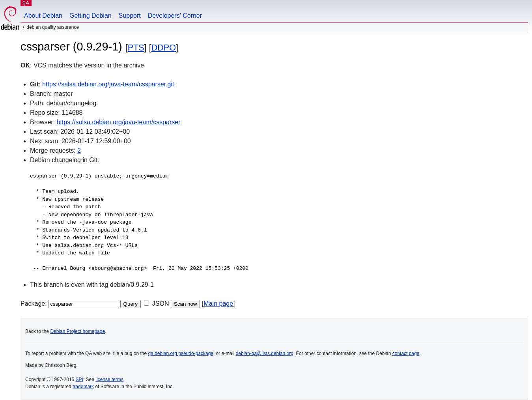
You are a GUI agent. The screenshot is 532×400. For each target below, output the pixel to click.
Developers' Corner (175, 16)
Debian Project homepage (77, 331)
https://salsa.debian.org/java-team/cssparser (119, 122)
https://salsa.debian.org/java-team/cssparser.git (108, 84)
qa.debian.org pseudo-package (181, 353)
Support (130, 16)
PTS (136, 48)
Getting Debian (91, 16)
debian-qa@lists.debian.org (265, 353)
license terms (109, 379)
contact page (406, 353)
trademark (83, 387)
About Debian (43, 16)
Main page (218, 304)
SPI (79, 379)
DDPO (164, 48)
